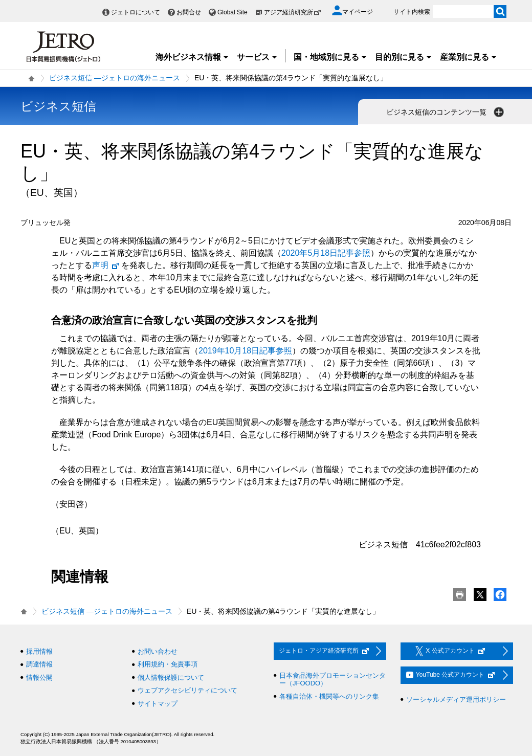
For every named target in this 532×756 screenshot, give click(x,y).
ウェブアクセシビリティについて (187, 690)
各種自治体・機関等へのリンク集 (329, 696)
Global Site (232, 12)
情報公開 (39, 677)
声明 (106, 265)
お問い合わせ (158, 651)
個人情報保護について (171, 677)
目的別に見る (404, 57)
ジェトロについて (136, 12)
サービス (257, 57)
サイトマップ (158, 704)
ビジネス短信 (58, 106)
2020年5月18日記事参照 (326, 253)
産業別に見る (469, 57)
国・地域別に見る (330, 57)
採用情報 (39, 651)
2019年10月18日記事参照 (245, 351)
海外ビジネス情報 (192, 57)
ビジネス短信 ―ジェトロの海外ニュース (115, 78)
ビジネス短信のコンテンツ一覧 (446, 112)
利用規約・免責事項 (168, 664)
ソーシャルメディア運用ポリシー (456, 699)
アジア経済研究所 (293, 12)
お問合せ (189, 12)
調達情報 (39, 664)
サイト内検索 (412, 12)
